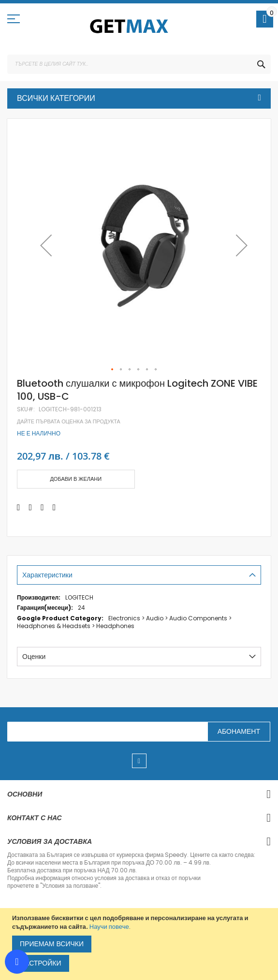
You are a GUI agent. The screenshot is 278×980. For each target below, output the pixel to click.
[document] (140, 944)
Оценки (34, 657)
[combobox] (139, 64)
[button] (46, 245)
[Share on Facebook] (19, 507)
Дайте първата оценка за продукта (69, 422)
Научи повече (109, 927)
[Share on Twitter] (31, 507)
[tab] (139, 575)
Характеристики (47, 575)
